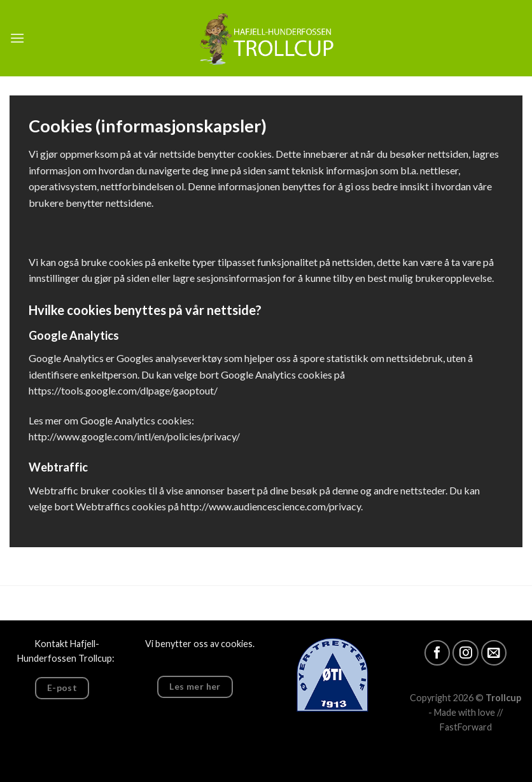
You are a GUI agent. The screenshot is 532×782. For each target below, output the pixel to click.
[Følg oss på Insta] (465, 653)
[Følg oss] (437, 653)
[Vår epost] (494, 653)
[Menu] (17, 38)
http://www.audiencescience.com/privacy (271, 506)
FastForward (466, 727)
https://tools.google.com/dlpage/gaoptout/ (123, 390)
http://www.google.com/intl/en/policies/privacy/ (134, 436)
